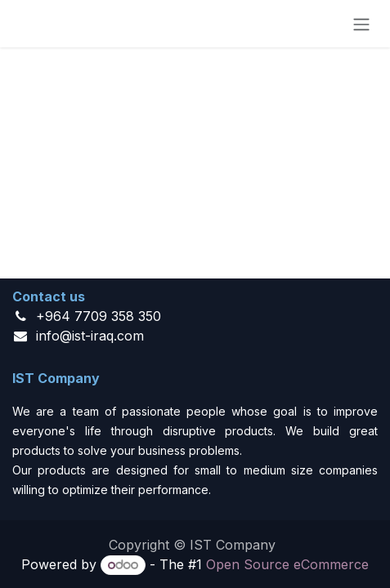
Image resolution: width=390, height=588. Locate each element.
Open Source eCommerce (287, 564)
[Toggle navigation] (361, 24)
